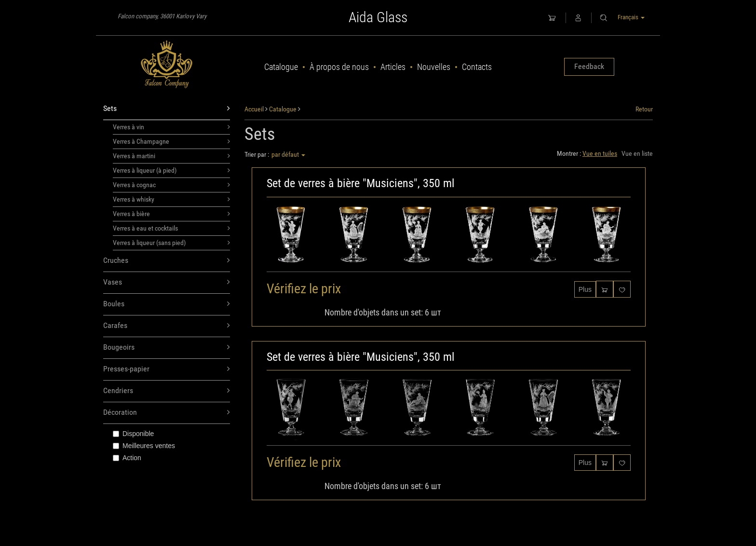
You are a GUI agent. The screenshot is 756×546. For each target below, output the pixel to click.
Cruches (167, 261)
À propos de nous (339, 67)
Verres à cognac (171, 185)
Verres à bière (171, 214)
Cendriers (167, 391)
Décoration (167, 413)
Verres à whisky (171, 199)
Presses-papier (167, 369)
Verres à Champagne (171, 141)
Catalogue (281, 67)
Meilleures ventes (144, 446)
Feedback (589, 66)
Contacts (477, 67)
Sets (167, 109)
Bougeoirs (167, 348)
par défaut (288, 154)
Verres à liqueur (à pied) (171, 170)
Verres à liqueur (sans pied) (171, 243)
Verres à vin (171, 127)
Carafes (167, 326)
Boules (167, 304)
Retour (644, 109)
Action (127, 458)
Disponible (133, 434)
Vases (167, 282)
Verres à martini (171, 156)
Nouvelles (434, 67)
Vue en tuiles (600, 153)
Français (631, 17)
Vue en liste (637, 153)
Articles (393, 67)
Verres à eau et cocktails (171, 228)
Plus (585, 289)
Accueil (254, 109)
